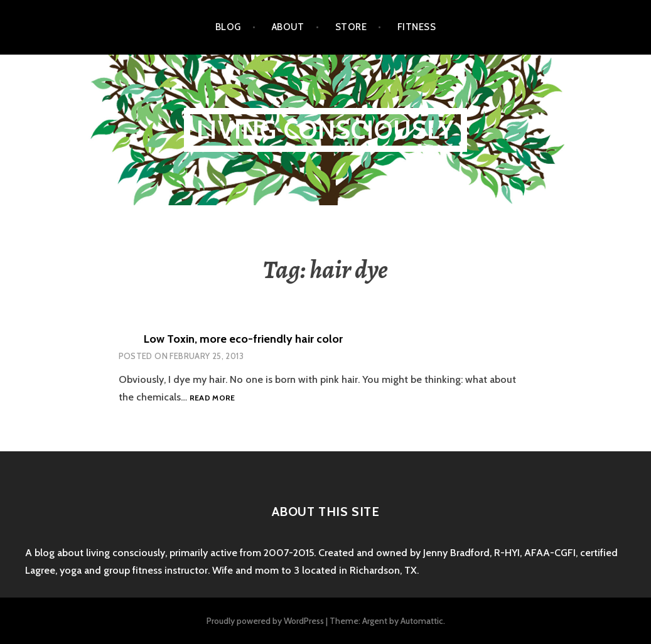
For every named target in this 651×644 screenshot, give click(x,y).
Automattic (422, 621)
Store (351, 27)
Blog (228, 27)
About (288, 27)
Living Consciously (325, 130)
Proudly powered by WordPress (265, 621)
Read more (213, 398)
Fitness (417, 27)
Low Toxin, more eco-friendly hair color (243, 339)
